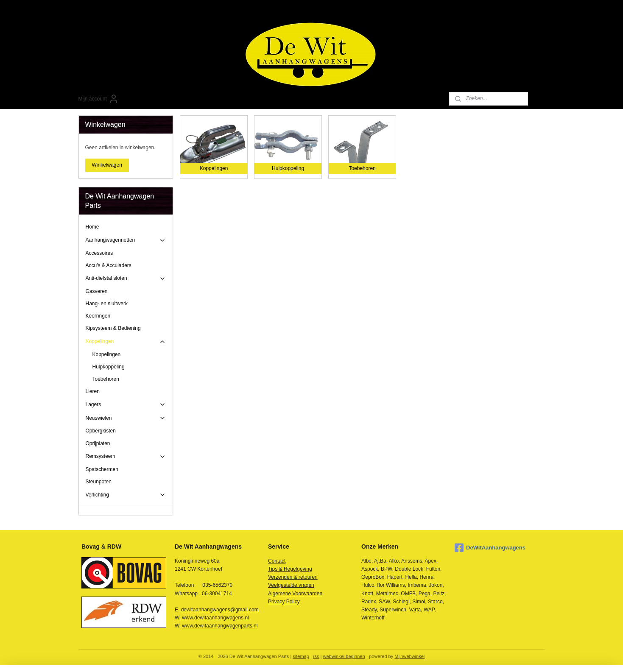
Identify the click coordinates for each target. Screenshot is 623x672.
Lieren (93, 391)
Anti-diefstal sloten (126, 279)
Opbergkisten (101, 431)
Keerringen (98, 316)
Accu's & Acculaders (109, 265)
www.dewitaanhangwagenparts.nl (220, 626)
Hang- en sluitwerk (107, 304)
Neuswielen (126, 418)
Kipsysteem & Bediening (113, 328)
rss (316, 656)
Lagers (126, 404)
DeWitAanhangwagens (490, 548)
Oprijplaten (98, 443)
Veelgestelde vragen (291, 585)
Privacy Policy (284, 602)
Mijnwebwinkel (409, 656)
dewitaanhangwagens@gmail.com (220, 610)
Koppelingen (126, 342)
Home (92, 227)
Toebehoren (106, 379)
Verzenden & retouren (293, 577)
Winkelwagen (107, 165)
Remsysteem (126, 457)
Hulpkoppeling (109, 367)
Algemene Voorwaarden (295, 594)
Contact (277, 561)
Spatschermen (102, 469)
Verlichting (126, 495)
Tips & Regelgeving (290, 569)
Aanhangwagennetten (126, 240)
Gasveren (97, 291)
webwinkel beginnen (344, 656)
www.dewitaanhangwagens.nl (215, 618)
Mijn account (98, 99)
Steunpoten (99, 482)
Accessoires (99, 253)
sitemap (301, 656)
